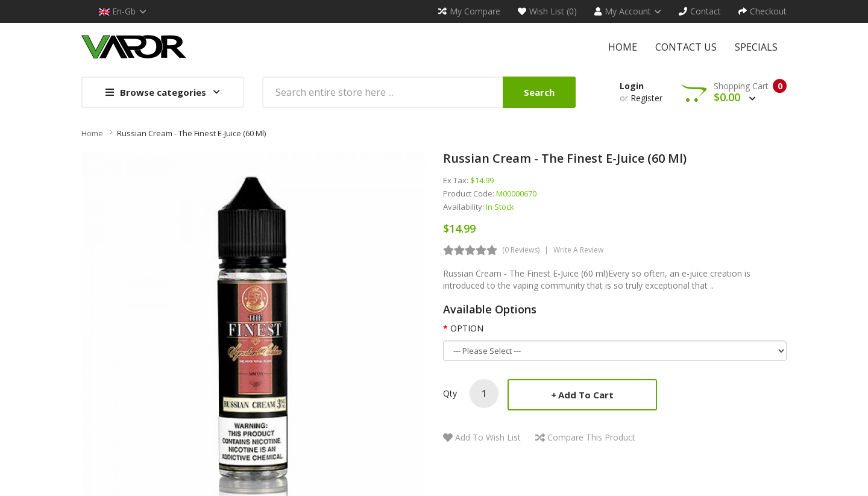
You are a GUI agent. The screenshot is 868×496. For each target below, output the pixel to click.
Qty (450, 393)
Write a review (578, 250)
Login (632, 86)
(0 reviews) (521, 250)
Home (92, 133)
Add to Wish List (488, 437)
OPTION (467, 328)
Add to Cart (586, 395)
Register (646, 98)
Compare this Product (591, 437)
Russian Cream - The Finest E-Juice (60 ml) (191, 133)
